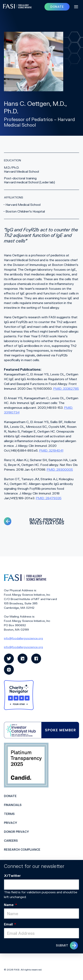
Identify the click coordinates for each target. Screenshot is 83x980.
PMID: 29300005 (60, 469)
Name (10, 905)
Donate (10, 796)
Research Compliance (22, 850)
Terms (9, 814)
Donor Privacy (17, 832)
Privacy (11, 823)
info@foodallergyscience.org (23, 638)
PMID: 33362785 (66, 388)
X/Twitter (12, 876)
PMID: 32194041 (51, 450)
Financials (13, 805)
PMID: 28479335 (49, 498)
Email (10, 924)
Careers (11, 841)
